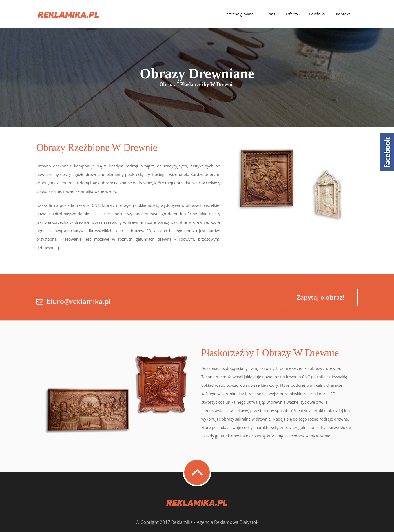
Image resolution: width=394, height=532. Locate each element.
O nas (270, 14)
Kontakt (343, 14)
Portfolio (317, 14)
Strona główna (240, 14)
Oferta (292, 14)
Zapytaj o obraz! (321, 297)
